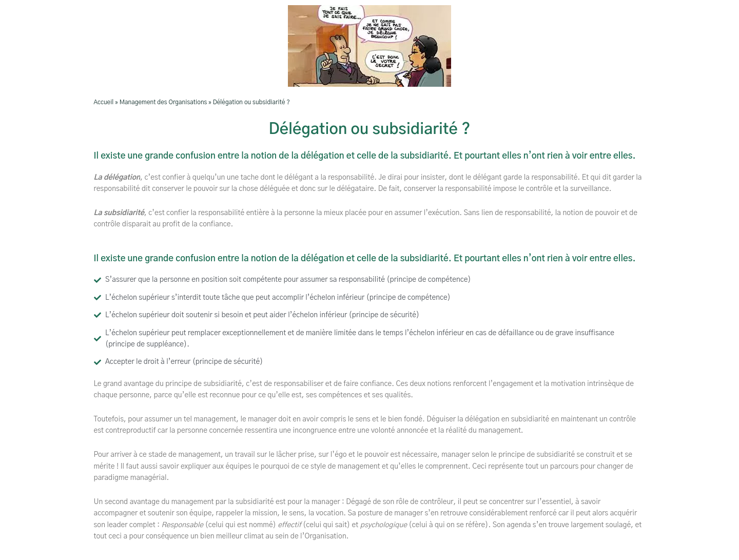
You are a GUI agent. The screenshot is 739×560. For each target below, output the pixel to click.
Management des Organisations (163, 102)
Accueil (104, 102)
